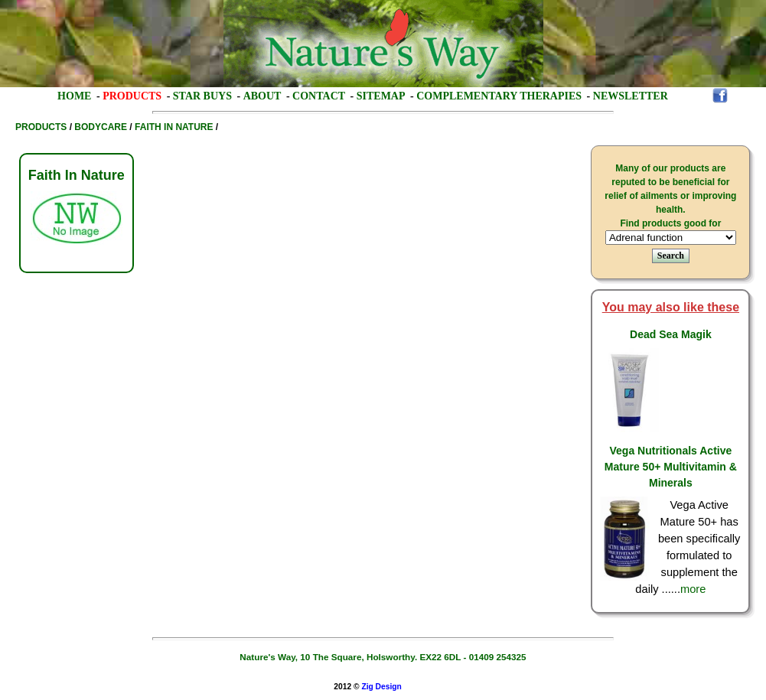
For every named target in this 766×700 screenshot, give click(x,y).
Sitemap (381, 96)
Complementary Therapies (499, 96)
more (693, 589)
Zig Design (381, 687)
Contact (319, 96)
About (262, 96)
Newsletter (631, 96)
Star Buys (202, 96)
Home (74, 96)
